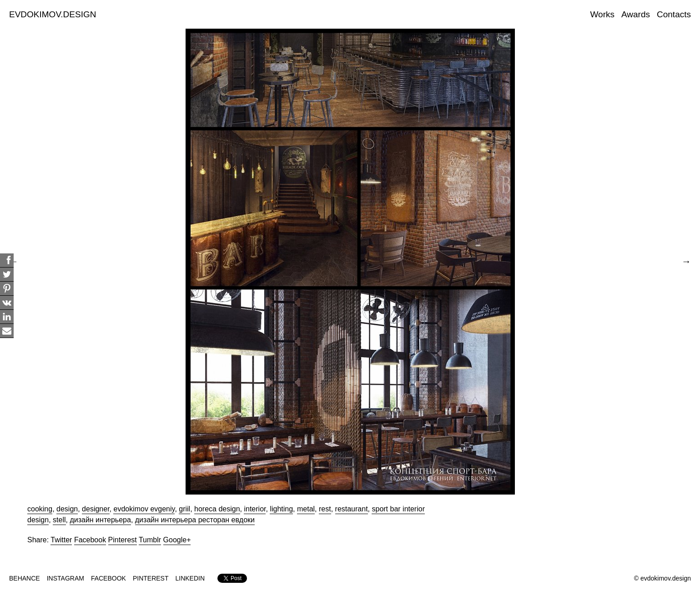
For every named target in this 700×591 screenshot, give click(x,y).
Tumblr (150, 540)
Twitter (61, 540)
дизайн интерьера (100, 520)
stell (59, 520)
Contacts (674, 14)
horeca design (217, 509)
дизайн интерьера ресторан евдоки (195, 520)
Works (602, 14)
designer (96, 509)
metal (306, 509)
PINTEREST (151, 578)
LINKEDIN (190, 578)
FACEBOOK (108, 578)
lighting (281, 509)
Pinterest (123, 540)
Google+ (177, 540)
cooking (40, 509)
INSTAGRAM (65, 578)
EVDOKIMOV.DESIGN (53, 14)
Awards (636, 14)
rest (325, 509)
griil (184, 509)
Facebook (90, 540)
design (67, 509)
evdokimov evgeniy (144, 509)
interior (255, 509)
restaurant (352, 509)
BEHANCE (25, 578)
